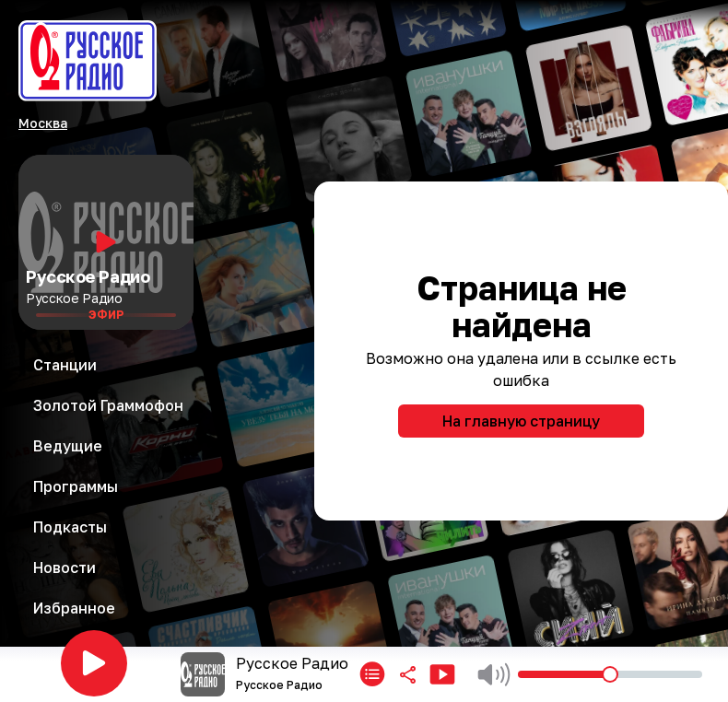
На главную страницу (521, 421)
